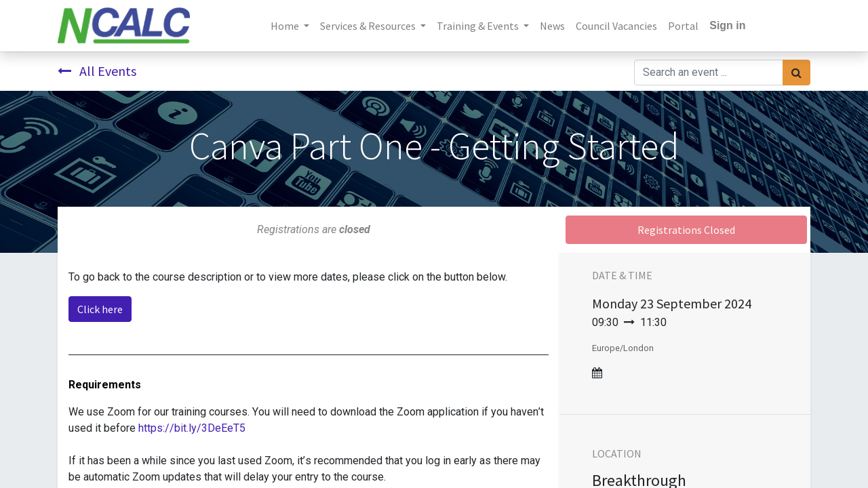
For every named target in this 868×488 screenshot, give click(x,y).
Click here (100, 309)
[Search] (796, 73)
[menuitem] (552, 26)
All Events (97, 71)
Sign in (727, 25)
